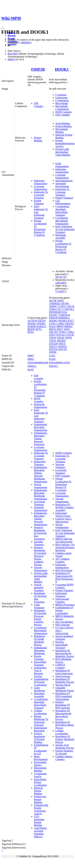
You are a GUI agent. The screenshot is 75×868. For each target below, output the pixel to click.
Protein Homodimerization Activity (65, 143)
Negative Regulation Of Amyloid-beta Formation (40, 533)
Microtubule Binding (62, 131)
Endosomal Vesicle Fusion (63, 514)
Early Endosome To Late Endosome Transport (65, 229)
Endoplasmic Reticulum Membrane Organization (41, 494)
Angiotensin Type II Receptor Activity (40, 672)
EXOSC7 (54, 315)
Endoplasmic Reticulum (41, 729)
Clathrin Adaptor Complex (64, 758)
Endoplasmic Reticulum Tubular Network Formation (41, 439)
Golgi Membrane (39, 689)
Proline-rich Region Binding (40, 799)
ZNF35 (62, 343)
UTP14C (70, 335)
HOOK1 (62, 69)
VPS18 (60, 338)
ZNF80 (53, 352)
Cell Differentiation (63, 202)
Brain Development (41, 758)
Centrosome (62, 98)
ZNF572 (53, 346)
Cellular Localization (40, 712)
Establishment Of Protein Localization (41, 682)
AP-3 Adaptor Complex (62, 560)
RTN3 (31, 332)
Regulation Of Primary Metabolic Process (65, 739)
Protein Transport (39, 202)
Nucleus (60, 642)
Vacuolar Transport (39, 543)
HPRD (11, 59)
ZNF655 (63, 346)
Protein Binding (38, 139)
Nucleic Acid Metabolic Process (65, 746)
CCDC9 (62, 306)
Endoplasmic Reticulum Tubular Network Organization (41, 519)
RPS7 (60, 329)
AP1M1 (65, 303)
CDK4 (52, 309)
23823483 (61, 283)
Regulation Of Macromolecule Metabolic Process (65, 653)
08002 (31, 359)
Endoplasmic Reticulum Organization (41, 427)
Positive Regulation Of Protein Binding (39, 738)
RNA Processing (64, 570)
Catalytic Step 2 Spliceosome (64, 520)
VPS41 (53, 341)
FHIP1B (38, 69)
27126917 (61, 291)
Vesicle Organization (41, 486)
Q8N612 (32, 366)
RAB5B (32, 326)
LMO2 (61, 323)
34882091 (25, 43)
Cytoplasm (61, 95)
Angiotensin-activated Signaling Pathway (41, 832)
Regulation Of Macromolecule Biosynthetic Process (63, 715)
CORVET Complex (60, 666)
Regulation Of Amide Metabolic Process (39, 640)
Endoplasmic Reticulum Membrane (41, 650)
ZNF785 (63, 349)
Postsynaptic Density (40, 764)
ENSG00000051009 (38, 363)
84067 (31, 356)
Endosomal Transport (40, 463)
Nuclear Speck (63, 685)
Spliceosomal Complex (62, 600)
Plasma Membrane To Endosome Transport (41, 721)
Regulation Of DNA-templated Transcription (64, 696)
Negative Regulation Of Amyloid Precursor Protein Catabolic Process (40, 556)
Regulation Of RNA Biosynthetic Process (65, 725)
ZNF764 (53, 349)
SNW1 (67, 329)
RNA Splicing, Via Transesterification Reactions (65, 547)
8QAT (31, 370)
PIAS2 (52, 326)
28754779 (61, 277)
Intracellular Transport (40, 663)
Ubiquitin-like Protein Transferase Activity (41, 809)
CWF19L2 (69, 309)
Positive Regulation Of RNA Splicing (63, 705)
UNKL (71, 332)
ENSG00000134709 (59, 363)
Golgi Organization (62, 165)
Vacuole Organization (41, 569)
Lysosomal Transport (39, 503)
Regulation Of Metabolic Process (65, 681)
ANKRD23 (55, 303)
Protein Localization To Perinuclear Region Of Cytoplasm (40, 228)
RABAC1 (41, 326)
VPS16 (53, 338)
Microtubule (62, 103)
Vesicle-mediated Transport (39, 587)
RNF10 (53, 329)
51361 (52, 356)
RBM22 (68, 326)
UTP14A (60, 335)
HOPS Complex (64, 112)
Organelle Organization (41, 509)
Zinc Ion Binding (64, 622)
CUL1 (59, 309)
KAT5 (71, 321)
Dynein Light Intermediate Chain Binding (63, 152)
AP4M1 (53, 306)
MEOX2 (70, 323)
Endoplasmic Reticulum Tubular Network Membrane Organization (41, 474)
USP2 (52, 335)
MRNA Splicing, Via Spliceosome (64, 540)
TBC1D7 (54, 332)
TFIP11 (63, 332)
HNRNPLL (64, 318)
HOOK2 (41, 323)
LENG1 (53, 323)
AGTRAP (33, 321)
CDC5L (71, 306)
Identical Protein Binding (38, 791)
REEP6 (31, 329)
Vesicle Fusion (63, 676)
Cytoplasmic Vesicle (40, 775)
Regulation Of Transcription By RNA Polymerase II (64, 577)
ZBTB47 (61, 341)
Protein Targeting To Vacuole (64, 752)
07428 (52, 359)
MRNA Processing (65, 605)
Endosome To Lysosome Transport (41, 195)
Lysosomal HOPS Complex (64, 586)
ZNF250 (53, 343)
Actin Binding (63, 123)
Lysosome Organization (41, 188)
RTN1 (39, 329)
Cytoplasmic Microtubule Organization (62, 221)
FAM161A (65, 315)
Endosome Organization (41, 182)
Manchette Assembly (61, 236)
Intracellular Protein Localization (40, 782)
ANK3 (60, 301)
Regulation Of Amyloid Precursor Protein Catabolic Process (40, 618)
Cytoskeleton (62, 100)
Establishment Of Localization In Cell (41, 749)
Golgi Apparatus (39, 606)
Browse (12, 36)
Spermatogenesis (64, 181)
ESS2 (64, 312)
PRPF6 (60, 326)
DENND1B (55, 312)
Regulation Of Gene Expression (64, 672)
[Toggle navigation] (3, 28)
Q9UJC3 (54, 366)
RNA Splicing (63, 625)
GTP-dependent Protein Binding (39, 821)
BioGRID (13, 54)
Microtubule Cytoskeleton (62, 108)
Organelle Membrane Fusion (65, 689)
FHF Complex (39, 105)
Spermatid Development (62, 185)
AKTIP (42, 321)
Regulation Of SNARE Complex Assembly (65, 507)
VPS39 (68, 338)
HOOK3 (63, 321)
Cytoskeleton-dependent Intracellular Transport (63, 211)
